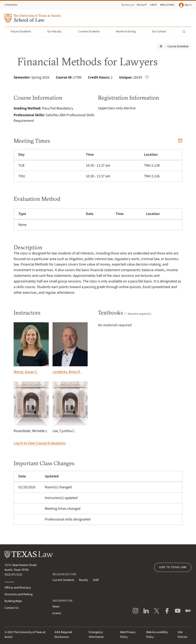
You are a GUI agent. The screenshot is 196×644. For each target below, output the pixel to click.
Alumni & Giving (128, 31)
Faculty (142, 5)
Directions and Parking (19, 594)
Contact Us (12, 608)
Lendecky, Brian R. (70, 348)
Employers (167, 5)
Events (57, 613)
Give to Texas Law (173, 567)
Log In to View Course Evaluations (40, 443)
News (56, 607)
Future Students (23, 31)
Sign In (185, 5)
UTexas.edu (11, 5)
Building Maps (13, 601)
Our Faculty (57, 31)
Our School (161, 31)
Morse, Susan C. (31, 348)
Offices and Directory (18, 588)
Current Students (91, 31)
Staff (154, 5)
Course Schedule (178, 46)
